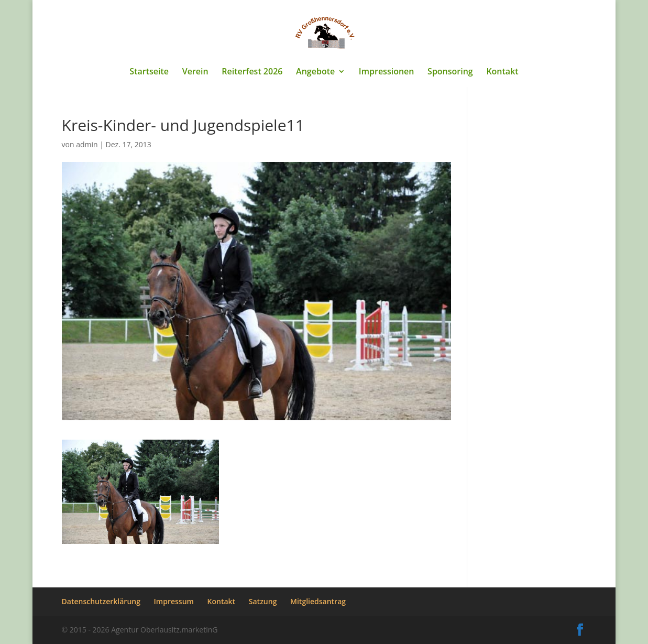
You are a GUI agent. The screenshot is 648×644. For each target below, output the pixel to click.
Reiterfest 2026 (252, 72)
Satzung (263, 601)
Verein (195, 72)
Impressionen (387, 72)
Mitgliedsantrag (318, 601)
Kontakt (502, 72)
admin (87, 144)
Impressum (174, 601)
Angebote (315, 72)
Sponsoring (450, 72)
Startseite (149, 72)
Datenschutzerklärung (101, 601)
